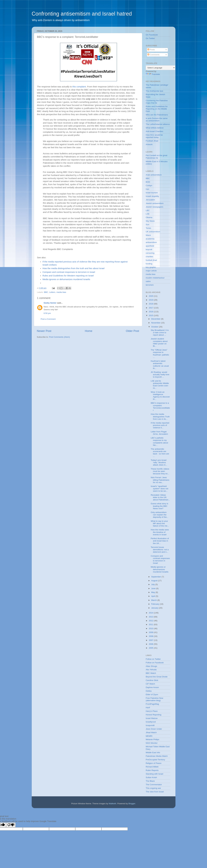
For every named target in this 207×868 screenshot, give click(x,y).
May (153, 592)
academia (150, 239)
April (154, 596)
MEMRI (149, 736)
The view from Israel (155, 792)
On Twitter (150, 38)
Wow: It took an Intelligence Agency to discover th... (160, 396)
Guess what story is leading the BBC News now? (159, 506)
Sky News (150, 221)
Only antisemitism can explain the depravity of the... (160, 515)
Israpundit (150, 725)
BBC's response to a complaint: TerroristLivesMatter (160, 407)
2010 (151, 628)
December (156, 319)
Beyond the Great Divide (157, 677)
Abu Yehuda (151, 670)
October (155, 327)
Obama (149, 217)
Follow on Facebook (155, 663)
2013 (151, 617)
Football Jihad (152, 141)
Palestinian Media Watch (157, 756)
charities (150, 257)
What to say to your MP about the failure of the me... (160, 523)
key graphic (151, 267)
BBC (46, 292)
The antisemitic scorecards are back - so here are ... (160, 453)
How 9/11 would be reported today (154, 136)
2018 (151, 304)
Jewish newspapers (155, 207)
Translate (153, 74)
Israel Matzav (152, 718)
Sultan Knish (151, 777)
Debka (149, 691)
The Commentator (154, 785)
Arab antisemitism (154, 175)
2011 (151, 624)
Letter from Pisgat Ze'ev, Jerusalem (159, 433)
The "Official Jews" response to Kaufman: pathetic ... (160, 354)
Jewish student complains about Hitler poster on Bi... (159, 342)
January (155, 608)
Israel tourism (152, 193)
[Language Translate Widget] (161, 68)
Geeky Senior (50, 303)
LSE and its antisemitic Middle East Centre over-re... (160, 385)
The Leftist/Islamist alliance (158, 124)
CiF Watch (150, 684)
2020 (151, 296)
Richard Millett (152, 767)
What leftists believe (155, 128)
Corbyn (149, 186)
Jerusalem (150, 200)
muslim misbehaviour (155, 278)
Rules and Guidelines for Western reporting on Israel (68, 276)
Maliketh (112, 804)
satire (148, 281)
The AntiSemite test (154, 91)
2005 (151, 648)
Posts (151, 50)
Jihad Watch (151, 732)
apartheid (150, 246)
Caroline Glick (152, 680)
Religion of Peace (154, 763)
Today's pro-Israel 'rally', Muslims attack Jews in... (159, 462)
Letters (52, 292)
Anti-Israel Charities (155, 131)
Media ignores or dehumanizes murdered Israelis (66, 279)
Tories (148, 228)
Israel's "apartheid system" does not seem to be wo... (159, 489)
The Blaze (150, 781)
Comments (153, 55)
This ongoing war (153, 788)
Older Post (132, 331)
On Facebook (152, 35)
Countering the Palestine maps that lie (157, 102)
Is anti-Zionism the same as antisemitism (157, 119)
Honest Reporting (154, 715)
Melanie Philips (153, 739)
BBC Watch (151, 673)
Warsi (148, 235)
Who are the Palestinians (157, 115)
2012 (151, 621)
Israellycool (151, 722)
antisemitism (151, 242)
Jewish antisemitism (155, 203)
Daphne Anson (152, 687)
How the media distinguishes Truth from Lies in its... (160, 416)
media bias (61, 292)
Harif (148, 708)
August (155, 581)
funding (149, 264)
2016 (151, 312)
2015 (151, 315)
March (154, 600)
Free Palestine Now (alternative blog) (155, 699)
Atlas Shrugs (152, 666)
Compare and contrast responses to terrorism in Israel (69, 272)
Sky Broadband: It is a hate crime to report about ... (160, 333)
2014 (151, 613)
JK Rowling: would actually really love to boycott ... (160, 375)
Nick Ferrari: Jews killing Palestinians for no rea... (160, 480)
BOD (148, 182)
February (156, 604)
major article (151, 271)
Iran (148, 189)
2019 (151, 300)
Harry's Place (152, 711)
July (153, 584)
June (154, 588)
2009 (151, 632)
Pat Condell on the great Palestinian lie (157, 157)
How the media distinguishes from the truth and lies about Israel (73, 268)
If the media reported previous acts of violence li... (160, 425)
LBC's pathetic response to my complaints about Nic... (159, 441)
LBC (148, 210)
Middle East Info (153, 753)
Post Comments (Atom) (59, 337)
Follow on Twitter (153, 659)
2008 (151, 636)
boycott (149, 249)
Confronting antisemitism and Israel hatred (82, 14)
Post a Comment (48, 319)
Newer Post (44, 331)
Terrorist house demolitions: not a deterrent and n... (160, 550)
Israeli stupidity (152, 196)
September (156, 577)
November (156, 323)
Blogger (132, 804)
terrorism (150, 285)
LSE (148, 214)
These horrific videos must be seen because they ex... (160, 471)
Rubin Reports (152, 770)
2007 (151, 640)
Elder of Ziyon (152, 695)
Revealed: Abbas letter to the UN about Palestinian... (160, 497)
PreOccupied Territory (155, 760)
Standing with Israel (155, 774)
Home (89, 331)
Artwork (149, 144)
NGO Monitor (152, 743)
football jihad (151, 260)
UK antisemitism (153, 232)
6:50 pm (47, 313)
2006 (151, 644)
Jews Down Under (154, 729)
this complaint (79, 87)
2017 (151, 308)
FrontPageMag (152, 704)
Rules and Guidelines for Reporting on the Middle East (157, 109)
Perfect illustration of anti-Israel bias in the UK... (160, 541)
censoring (150, 253)
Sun (148, 225)
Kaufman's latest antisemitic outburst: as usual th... (160, 365)
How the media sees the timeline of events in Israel (160, 532)
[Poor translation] (11, 825)
